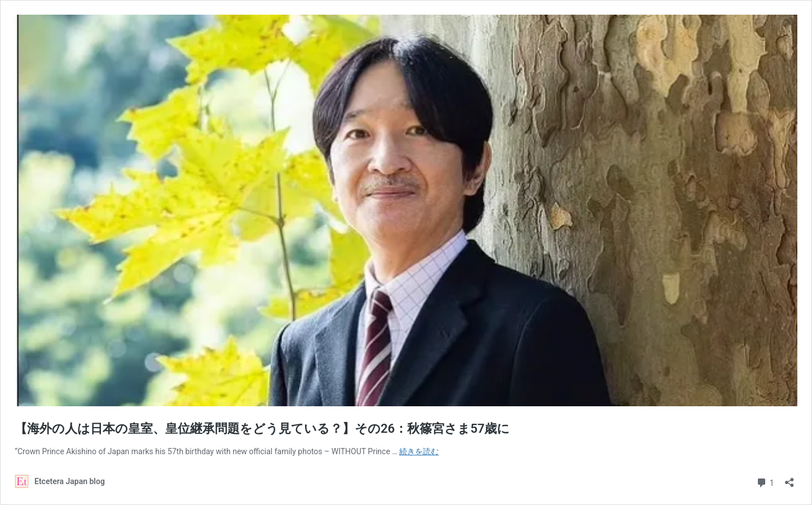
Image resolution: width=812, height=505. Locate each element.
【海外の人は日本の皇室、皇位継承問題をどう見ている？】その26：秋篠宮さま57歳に (262, 429)
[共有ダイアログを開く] (789, 479)
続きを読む (419, 451)
